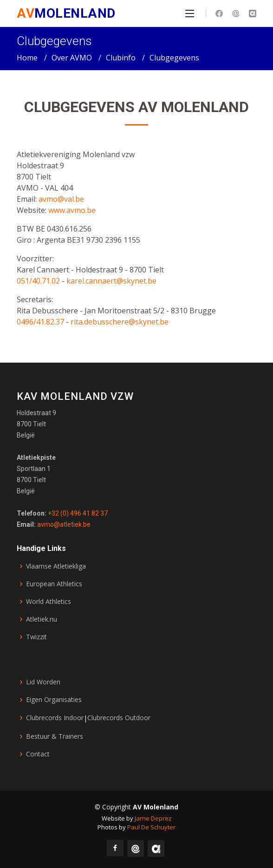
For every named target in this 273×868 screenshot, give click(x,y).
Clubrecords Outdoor (119, 718)
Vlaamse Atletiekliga (56, 566)
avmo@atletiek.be (63, 524)
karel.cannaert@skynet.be (111, 283)
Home (27, 58)
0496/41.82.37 (40, 324)
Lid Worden (43, 682)
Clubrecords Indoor (55, 718)
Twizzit (36, 637)
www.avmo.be (72, 212)
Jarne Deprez (153, 818)
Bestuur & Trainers (55, 736)
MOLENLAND (66, 13)
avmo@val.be (61, 201)
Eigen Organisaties (54, 700)
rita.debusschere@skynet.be (120, 324)
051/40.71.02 (39, 283)
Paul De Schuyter (151, 827)
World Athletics (49, 602)
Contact (38, 754)
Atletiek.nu (42, 619)
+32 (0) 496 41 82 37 (77, 513)
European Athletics (54, 584)
